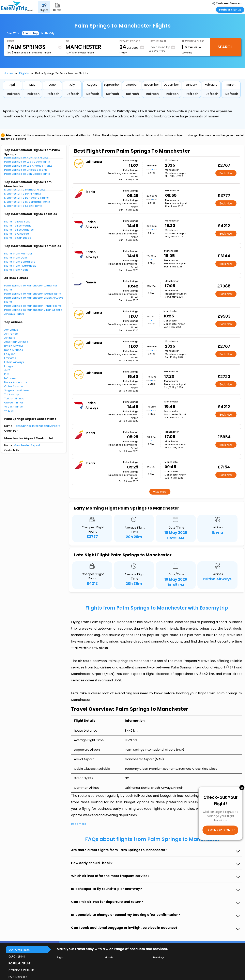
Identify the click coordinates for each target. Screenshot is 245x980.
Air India (10, 338)
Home (8, 73)
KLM (7, 374)
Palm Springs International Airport (37, 426)
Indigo (9, 366)
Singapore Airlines (17, 390)
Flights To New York (17, 222)
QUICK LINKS (17, 957)
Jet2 (7, 370)
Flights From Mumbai (18, 254)
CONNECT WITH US (21, 970)
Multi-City (48, 33)
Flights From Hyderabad (20, 266)
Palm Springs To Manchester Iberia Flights (33, 294)
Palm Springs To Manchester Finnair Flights (33, 306)
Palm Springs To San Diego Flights (27, 174)
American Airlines (16, 342)
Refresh (13, 94)
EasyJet (10, 354)
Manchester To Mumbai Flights (25, 190)
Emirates (10, 358)
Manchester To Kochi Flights (23, 206)
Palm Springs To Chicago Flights (26, 170)
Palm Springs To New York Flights (26, 158)
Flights (24, 73)
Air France (11, 334)
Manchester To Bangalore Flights (27, 198)
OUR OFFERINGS (19, 950)
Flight (60, 957)
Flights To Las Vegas (18, 226)
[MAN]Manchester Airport (80, 53)
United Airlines (14, 403)
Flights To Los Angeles (19, 230)
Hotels (109, 957)
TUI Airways (12, 394)
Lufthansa (11, 378)
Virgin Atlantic (14, 407)
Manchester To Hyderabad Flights (27, 202)
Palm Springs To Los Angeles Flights (28, 166)
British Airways (14, 346)
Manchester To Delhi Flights (23, 194)
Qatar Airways (14, 386)
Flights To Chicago (17, 234)
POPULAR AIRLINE (20, 963)
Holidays (159, 957)
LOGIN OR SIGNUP (221, 830)
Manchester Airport (27, 445)
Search (226, 47)
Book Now (226, 173)
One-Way (13, 33)
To (67, 41)
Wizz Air (10, 411)
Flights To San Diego (18, 238)
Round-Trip (30, 33)
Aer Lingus (11, 330)
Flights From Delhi (16, 258)
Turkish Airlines (14, 398)
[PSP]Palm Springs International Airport (29, 53)
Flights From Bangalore (20, 262)
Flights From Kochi (16, 270)
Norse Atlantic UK (16, 382)
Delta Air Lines (14, 350)
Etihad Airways (14, 362)
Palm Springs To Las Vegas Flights (27, 162)
